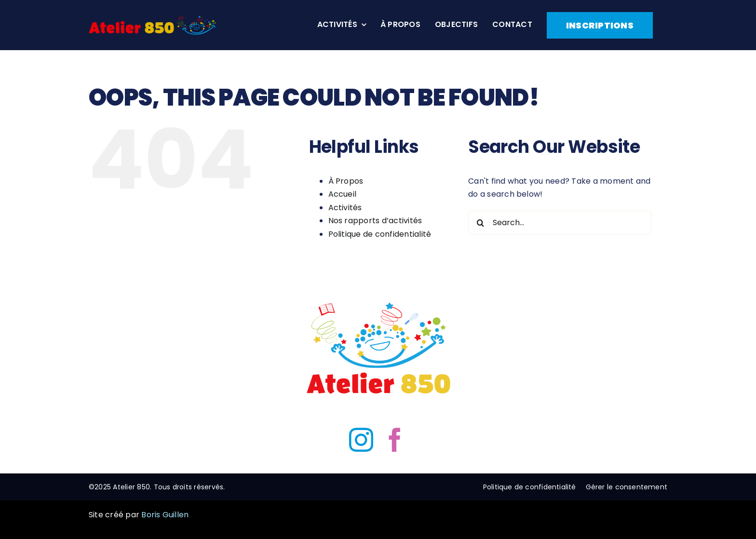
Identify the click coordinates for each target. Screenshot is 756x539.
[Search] (480, 223)
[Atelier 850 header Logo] (152, 19)
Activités (345, 208)
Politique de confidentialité (380, 234)
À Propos (346, 181)
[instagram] (361, 440)
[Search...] (560, 223)
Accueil (343, 194)
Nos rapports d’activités (375, 221)
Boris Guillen (165, 515)
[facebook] (395, 440)
